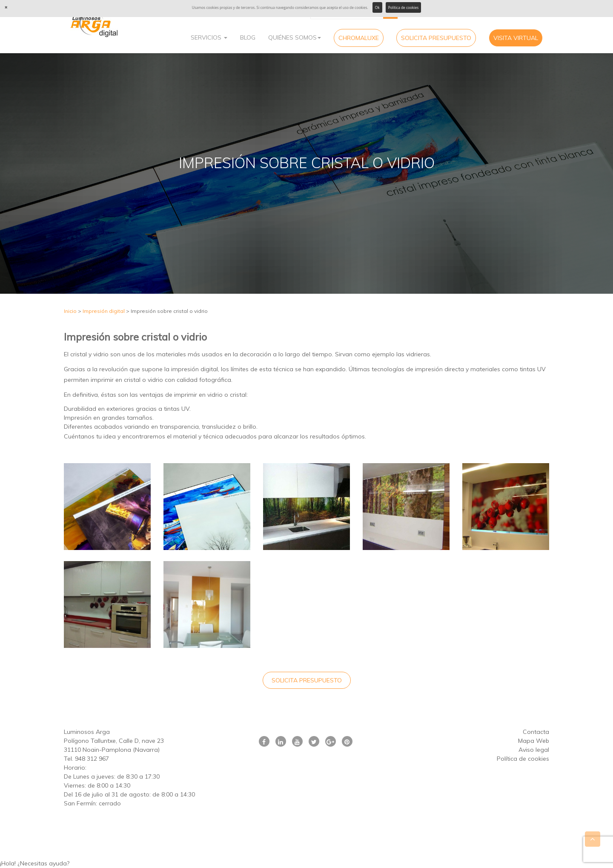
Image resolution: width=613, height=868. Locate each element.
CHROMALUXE (359, 38)
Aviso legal (534, 750)
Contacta (536, 732)
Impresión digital (104, 311)
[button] (306, 864)
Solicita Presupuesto (436, 38)
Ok (377, 7)
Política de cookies (404, 7)
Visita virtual (516, 38)
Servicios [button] (209, 37)
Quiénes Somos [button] (295, 37)
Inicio (70, 311)
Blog (248, 37)
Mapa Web (534, 741)
